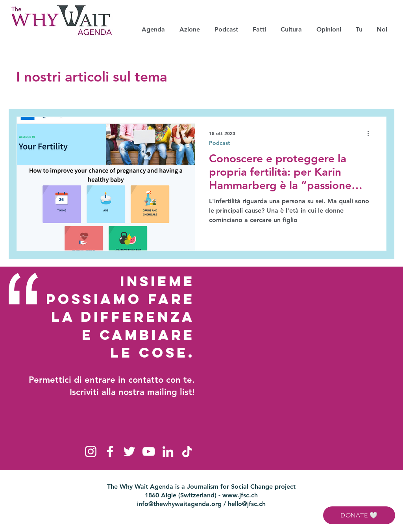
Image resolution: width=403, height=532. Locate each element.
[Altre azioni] (371, 133)
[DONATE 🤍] (359, 515)
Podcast (219, 143)
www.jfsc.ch (240, 495)
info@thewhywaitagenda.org (179, 504)
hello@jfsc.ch (247, 504)
